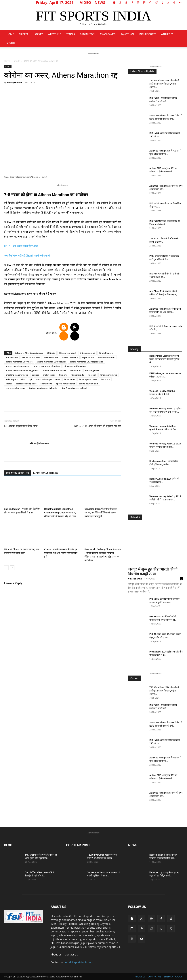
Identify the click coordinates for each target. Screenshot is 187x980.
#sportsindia (88, 357)
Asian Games (108, 34)
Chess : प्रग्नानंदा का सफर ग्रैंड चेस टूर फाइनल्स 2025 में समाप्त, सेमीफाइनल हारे (61, 553)
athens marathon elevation (47, 366)
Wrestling (55, 34)
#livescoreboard (70, 357)
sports (11, 43)
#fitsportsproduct (68, 353)
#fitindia (51, 353)
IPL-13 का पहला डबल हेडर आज (21, 246)
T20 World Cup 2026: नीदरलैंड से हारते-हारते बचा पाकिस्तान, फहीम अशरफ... (164, 84)
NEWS (100, 2)
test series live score (15, 388)
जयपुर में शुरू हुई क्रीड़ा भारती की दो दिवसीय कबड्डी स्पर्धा (153, 572)
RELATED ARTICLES (18, 473)
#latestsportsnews (31, 357)
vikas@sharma (14, 82)
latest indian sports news (48, 379)
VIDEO (85, 2)
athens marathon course (18, 366)
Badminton (87, 34)
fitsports (63, 375)
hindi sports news (109, 375)
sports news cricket (66, 384)
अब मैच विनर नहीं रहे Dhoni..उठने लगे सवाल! (27, 256)
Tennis (70, 34)
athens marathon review (55, 370)
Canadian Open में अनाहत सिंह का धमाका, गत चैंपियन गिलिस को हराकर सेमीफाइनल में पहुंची (101, 513)
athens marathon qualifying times (22, 370)
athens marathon (107, 357)
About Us (56, 954)
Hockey (38, 34)
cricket (35, 375)
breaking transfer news (17, 375)
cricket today (49, 375)
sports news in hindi (89, 384)
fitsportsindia (78, 375)
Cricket (24, 34)
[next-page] (12, 568)
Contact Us (71, 954)
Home (10, 34)
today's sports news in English (44, 388)
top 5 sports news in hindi (75, 388)
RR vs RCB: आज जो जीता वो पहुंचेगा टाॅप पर (98, 426)
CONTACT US (155, 977)
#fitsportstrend (88, 353)
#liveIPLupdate (51, 357)
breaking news (92, 370)
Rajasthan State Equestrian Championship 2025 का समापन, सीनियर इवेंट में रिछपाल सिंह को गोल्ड (60, 513)
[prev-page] (6, 568)
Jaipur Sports (148, 34)
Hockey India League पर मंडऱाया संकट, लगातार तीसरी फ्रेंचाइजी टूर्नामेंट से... (164, 359)
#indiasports (12, 357)
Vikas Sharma (135, 579)
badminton (76, 370)
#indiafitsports (106, 353)
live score (105, 379)
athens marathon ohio (75, 366)
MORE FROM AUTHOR (46, 473)
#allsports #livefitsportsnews (29, 353)
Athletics (167, 34)
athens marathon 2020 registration (86, 362)
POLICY (178, 977)
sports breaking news (26, 384)
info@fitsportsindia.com (79, 962)
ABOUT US (140, 977)
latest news (70, 379)
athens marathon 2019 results (51, 362)
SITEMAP (168, 977)
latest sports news (88, 379)
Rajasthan (127, 34)
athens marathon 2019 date (19, 362)
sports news (46, 384)
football (92, 375)
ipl (31, 379)
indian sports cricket (16, 379)
